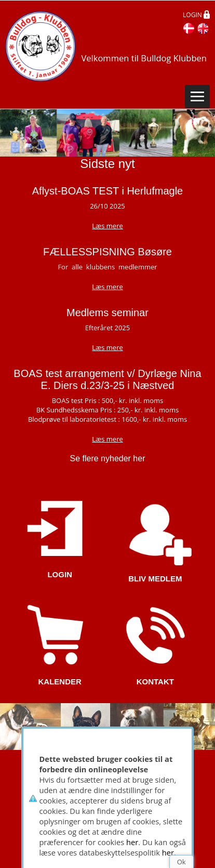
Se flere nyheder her (108, 458)
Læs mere (107, 287)
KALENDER (59, 682)
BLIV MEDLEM (155, 579)
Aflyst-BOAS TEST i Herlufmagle (107, 191)
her (132, 842)
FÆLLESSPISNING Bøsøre (107, 252)
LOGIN (60, 574)
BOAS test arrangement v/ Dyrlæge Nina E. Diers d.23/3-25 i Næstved (107, 379)
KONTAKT (155, 682)
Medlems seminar (107, 313)
